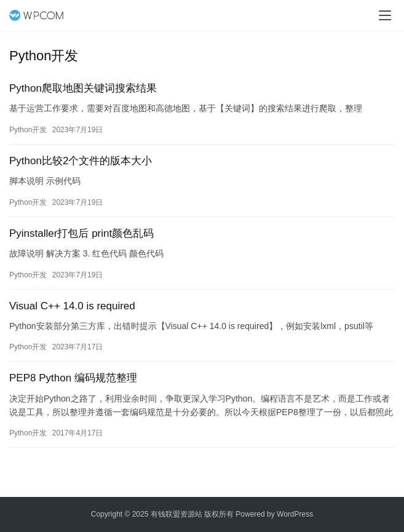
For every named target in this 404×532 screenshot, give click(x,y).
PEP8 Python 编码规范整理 (73, 378)
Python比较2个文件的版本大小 (81, 161)
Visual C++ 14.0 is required (72, 306)
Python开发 (28, 130)
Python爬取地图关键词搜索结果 (83, 88)
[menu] (385, 15)
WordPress (295, 514)
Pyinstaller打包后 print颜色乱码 (81, 233)
